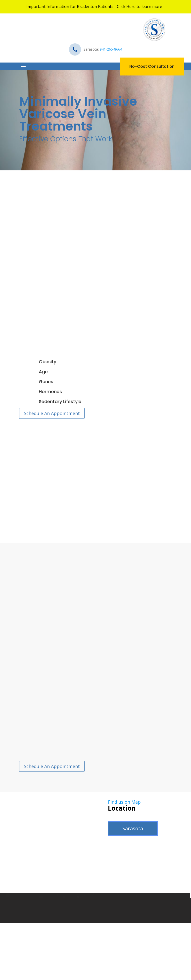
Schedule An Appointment (52, 413)
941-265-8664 (111, 49)
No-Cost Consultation (152, 66)
